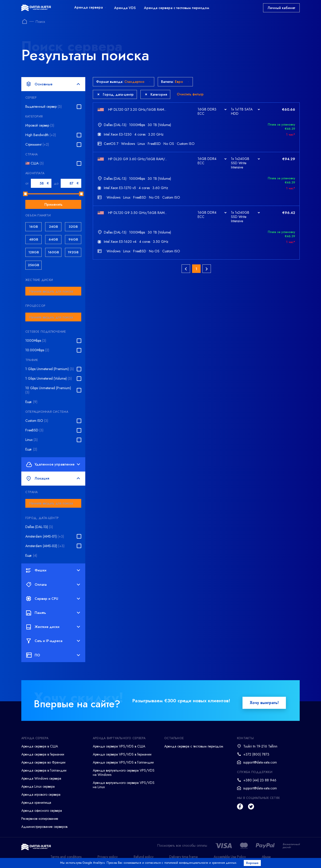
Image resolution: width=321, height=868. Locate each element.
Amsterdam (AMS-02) (45, 546)
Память (53, 613)
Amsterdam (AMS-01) (45, 536)
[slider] (25, 194)
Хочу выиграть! (264, 703)
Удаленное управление (53, 464)
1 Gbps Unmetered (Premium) (50, 369)
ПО (53, 655)
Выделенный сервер (44, 107)
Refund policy (144, 857)
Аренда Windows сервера (41, 778)
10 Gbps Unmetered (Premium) (48, 390)
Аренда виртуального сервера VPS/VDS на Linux (124, 785)
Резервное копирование (40, 819)
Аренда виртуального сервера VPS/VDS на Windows (124, 772)
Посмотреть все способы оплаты (182, 846)
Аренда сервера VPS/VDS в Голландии (123, 762)
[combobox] (53, 291)
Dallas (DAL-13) (39, 527)
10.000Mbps (37, 350)
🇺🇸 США (34, 163)
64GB (53, 239)
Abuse (266, 857)
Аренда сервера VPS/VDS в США (119, 746)
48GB (34, 239)
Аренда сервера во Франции (43, 762)
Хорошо (252, 863)
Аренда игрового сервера (41, 794)
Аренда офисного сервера (42, 811)
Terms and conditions (66, 857)
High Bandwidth (41, 135)
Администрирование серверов (44, 827)
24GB (53, 227)
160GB (53, 252)
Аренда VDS (125, 8)
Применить (53, 204)
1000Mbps (36, 341)
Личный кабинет (281, 8)
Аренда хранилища (36, 802)
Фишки (53, 570)
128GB (34, 252)
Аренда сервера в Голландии (44, 770)
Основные (53, 84)
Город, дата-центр (115, 94)
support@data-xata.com (260, 762)
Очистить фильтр (190, 94)
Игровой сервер (40, 125)
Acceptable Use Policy (230, 857)
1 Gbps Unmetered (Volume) (49, 379)
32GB (73, 227)
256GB (33, 265)
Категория (156, 94)
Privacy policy (108, 857)
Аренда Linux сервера (38, 786)
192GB (73, 252)
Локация (53, 479)
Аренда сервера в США (40, 746)
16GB (33, 227)
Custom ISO (37, 421)
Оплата (53, 585)
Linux (31, 440)
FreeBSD (34, 430)
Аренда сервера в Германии (43, 754)
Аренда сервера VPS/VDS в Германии (122, 754)
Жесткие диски (53, 627)
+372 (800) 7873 (256, 754)
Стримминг (37, 144)
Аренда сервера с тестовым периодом (177, 8)
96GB (73, 239)
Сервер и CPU (53, 599)
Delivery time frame (183, 857)
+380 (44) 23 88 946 (260, 780)
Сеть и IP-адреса (53, 641)
